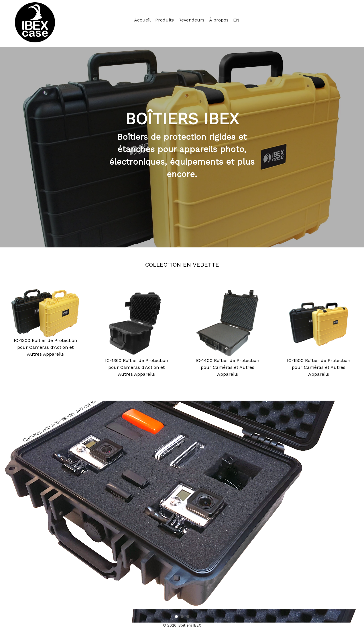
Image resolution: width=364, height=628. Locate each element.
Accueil (142, 20)
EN (236, 20)
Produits (165, 20)
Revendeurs (191, 20)
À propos (219, 20)
